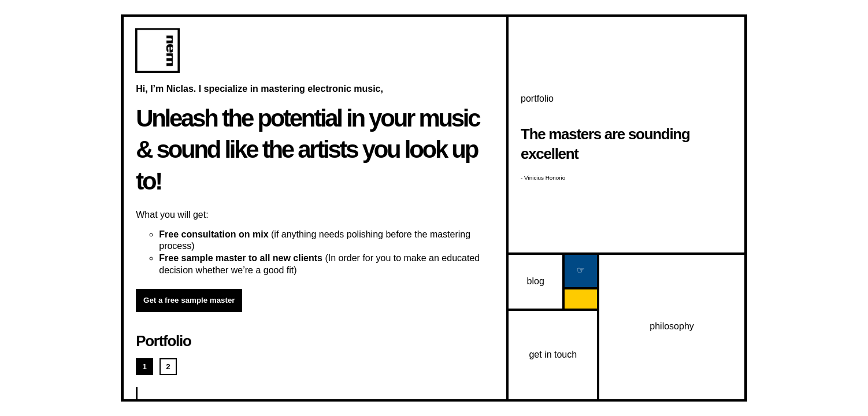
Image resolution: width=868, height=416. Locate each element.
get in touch (553, 354)
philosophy (672, 326)
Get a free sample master (189, 300)
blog (536, 281)
